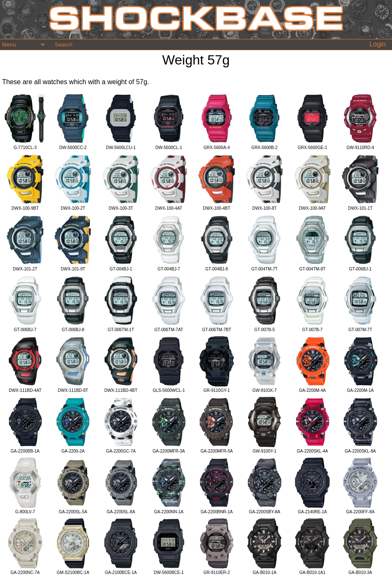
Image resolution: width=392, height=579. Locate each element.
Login (378, 44)
